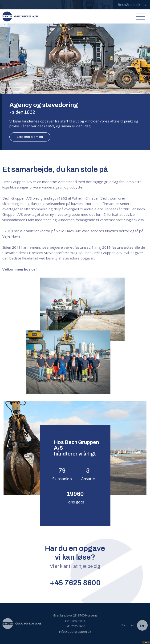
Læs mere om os (30, 137)
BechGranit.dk (129, 4)
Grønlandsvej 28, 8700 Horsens (75, 615)
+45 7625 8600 (75, 583)
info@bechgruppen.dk (75, 632)
